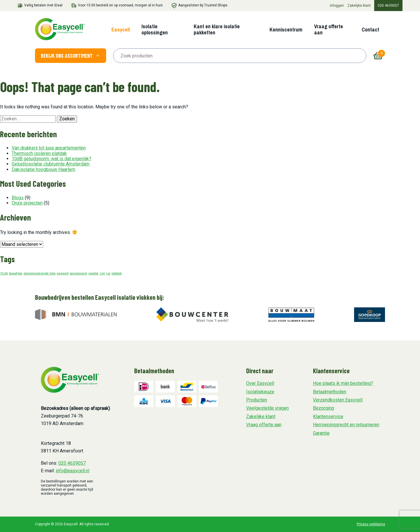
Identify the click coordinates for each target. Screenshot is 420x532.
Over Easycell (260, 383)
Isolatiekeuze (260, 392)
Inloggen (337, 6)
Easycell (121, 30)
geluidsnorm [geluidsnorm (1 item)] (78, 273)
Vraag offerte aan (329, 29)
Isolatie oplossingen (155, 29)
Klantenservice (328, 416)
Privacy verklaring (371, 524)
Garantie (321, 433)
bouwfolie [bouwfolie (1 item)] (16, 273)
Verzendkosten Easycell (338, 400)
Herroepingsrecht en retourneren (346, 425)
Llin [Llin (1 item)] (102, 273)
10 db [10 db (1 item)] (4, 273)
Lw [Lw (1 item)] (108, 273)
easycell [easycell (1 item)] (63, 273)
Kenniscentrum (286, 30)
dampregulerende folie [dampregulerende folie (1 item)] (40, 273)
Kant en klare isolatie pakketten (217, 29)
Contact (370, 30)
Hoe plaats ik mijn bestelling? (343, 383)
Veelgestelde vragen (267, 408)
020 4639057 (388, 6)
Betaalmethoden (330, 392)
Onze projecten (27, 203)
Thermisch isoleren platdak (39, 153)
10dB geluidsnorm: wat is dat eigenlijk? (51, 159)
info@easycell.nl (72, 471)
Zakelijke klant (359, 6)
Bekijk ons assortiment (71, 56)
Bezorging (323, 408)
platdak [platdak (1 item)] (117, 273)
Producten (257, 400)
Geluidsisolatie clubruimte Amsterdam (51, 164)
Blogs (18, 198)
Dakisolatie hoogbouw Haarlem (43, 169)
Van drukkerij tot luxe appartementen (49, 148)
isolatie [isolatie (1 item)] (93, 273)
